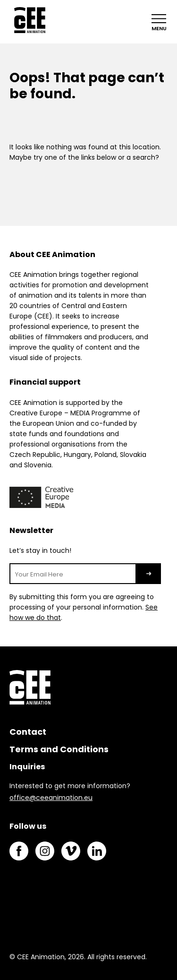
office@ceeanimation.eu (51, 798)
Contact (28, 732)
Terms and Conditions (59, 749)
